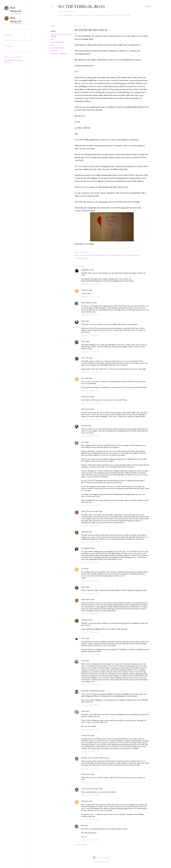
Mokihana (85, 620)
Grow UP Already (57, 42)
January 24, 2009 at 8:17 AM (90, 526)
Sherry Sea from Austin (90, 511)
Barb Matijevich (87, 303)
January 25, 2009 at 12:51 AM (90, 632)
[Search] (148, 7)
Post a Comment (81, 845)
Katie (83, 321)
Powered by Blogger (101, 858)
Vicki (83, 569)
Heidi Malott (86, 600)
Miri (83, 826)
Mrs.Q (83, 341)
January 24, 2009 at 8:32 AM (90, 542)
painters (54, 51)
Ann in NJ (85, 358)
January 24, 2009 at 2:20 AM (91, 436)
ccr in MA (85, 378)
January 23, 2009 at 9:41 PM (90, 390)
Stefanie (84, 426)
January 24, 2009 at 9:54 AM (90, 562)
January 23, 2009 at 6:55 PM (90, 335)
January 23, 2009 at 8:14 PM (90, 352)
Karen (83, 587)
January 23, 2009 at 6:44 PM (90, 315)
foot (52, 39)
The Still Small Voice (84, 15)
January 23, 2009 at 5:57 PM (90, 284)
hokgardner (86, 270)
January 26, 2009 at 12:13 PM (90, 768)
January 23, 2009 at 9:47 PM (90, 403)
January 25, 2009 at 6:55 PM (90, 705)
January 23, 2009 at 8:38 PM (90, 372)
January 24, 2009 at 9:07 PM (91, 614)
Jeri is (83, 661)
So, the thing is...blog (82, 6)
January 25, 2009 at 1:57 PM (90, 685)
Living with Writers (58, 48)
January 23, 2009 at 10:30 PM (91, 419)
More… (128, 15)
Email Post (83, 252)
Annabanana (86, 548)
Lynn (83, 442)
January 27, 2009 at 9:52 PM (90, 840)
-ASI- (107, 862)
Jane (53, 45)
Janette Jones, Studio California (93, 758)
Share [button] (53, 26)
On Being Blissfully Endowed (109, 15)
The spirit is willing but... (59, 54)
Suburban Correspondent (91, 691)
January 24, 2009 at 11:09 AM (91, 581)
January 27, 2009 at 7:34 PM (90, 819)
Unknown (85, 290)
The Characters (66, 15)
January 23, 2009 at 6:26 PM (90, 297)
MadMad (85, 532)
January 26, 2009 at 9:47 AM (90, 729)
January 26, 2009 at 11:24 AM (90, 752)
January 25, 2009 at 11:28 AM (90, 654)
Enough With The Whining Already (90, 255)
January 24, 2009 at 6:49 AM (90, 505)
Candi (83, 711)
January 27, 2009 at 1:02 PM (90, 795)
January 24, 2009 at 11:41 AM (90, 593)
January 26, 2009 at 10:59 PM (91, 783)
